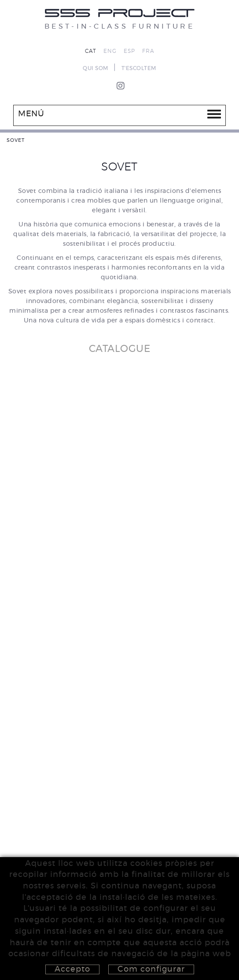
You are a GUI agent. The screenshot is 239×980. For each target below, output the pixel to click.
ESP (129, 51)
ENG (110, 51)
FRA (148, 51)
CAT (91, 51)
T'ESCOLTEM (139, 68)
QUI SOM (96, 68)
